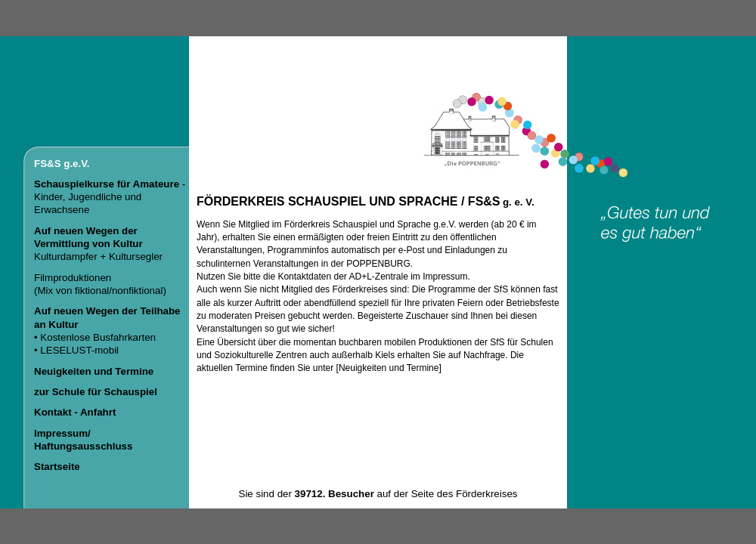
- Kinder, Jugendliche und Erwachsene (110, 197)
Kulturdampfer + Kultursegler (98, 244)
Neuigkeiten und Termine (389, 368)
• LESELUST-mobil (76, 350)
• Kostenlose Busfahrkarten (95, 337)
